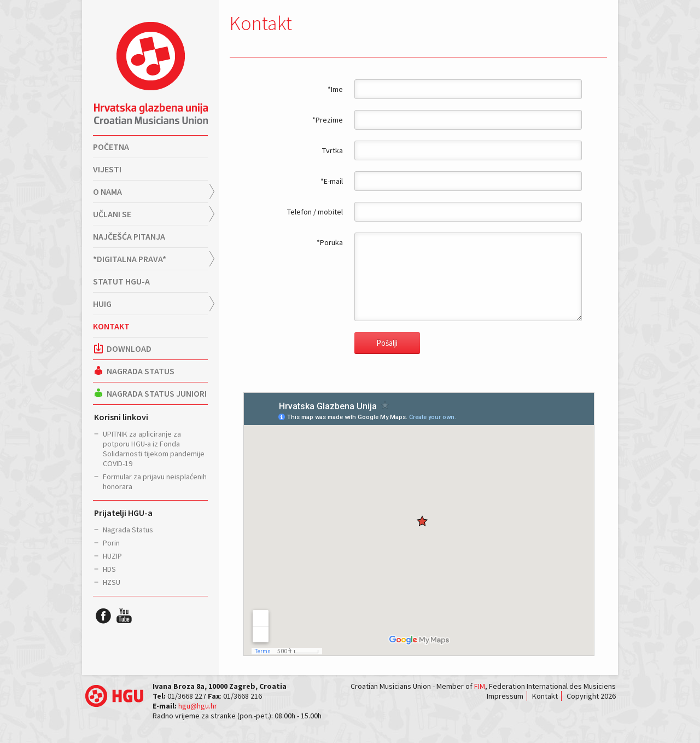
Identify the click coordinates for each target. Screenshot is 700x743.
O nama (107, 191)
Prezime (329, 120)
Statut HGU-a (121, 281)
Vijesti (107, 169)
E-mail (333, 181)
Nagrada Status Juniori (150, 393)
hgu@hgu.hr (198, 706)
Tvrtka (332, 150)
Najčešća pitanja (129, 236)
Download (122, 349)
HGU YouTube (124, 616)
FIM (480, 686)
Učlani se (112, 214)
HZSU (112, 582)
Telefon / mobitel (315, 212)
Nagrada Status (134, 371)
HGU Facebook (103, 616)
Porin (111, 543)
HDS (109, 569)
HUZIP (112, 556)
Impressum (505, 696)
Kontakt (111, 326)
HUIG (102, 304)
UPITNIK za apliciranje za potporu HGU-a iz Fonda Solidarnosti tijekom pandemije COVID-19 (154, 449)
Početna (111, 147)
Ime (337, 89)
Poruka (331, 242)
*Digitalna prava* (130, 259)
